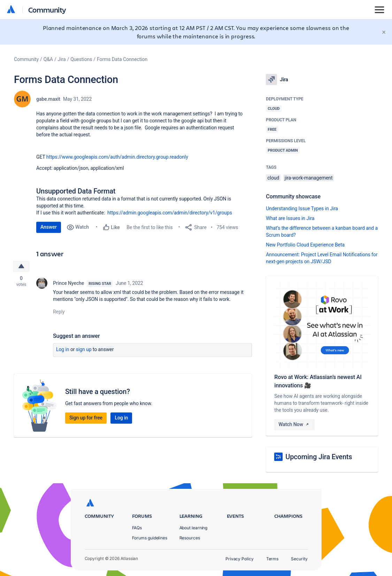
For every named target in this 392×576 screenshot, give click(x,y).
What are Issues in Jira (290, 218)
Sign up (84, 349)
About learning (194, 528)
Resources (190, 538)
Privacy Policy (240, 559)
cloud (273, 178)
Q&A (48, 59)
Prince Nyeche (68, 283)
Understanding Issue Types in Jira (302, 209)
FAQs (137, 528)
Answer (49, 227)
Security (299, 559)
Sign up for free (86, 418)
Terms (272, 559)
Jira (62, 59)
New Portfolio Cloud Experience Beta (305, 245)
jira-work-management (309, 178)
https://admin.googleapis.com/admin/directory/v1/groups (170, 213)
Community (47, 10)
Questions (81, 59)
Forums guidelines (150, 538)
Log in (63, 349)
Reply (59, 312)
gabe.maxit (48, 99)
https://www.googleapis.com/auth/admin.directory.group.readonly (117, 157)
